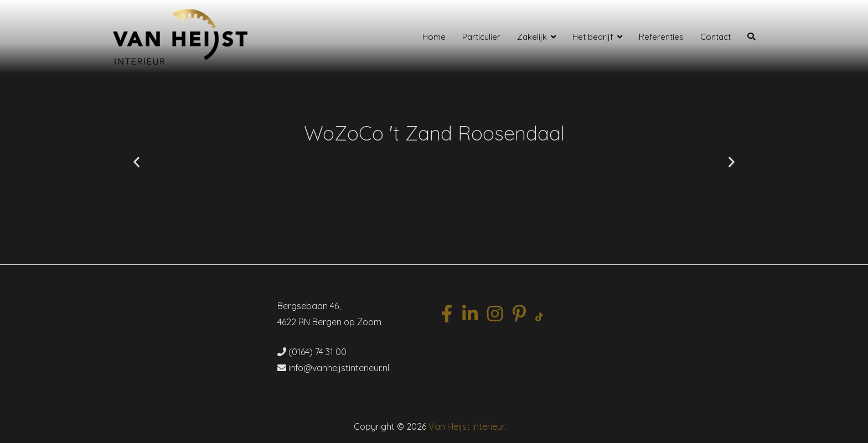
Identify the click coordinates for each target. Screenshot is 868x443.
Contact (715, 37)
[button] (136, 162)
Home (434, 37)
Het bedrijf (593, 37)
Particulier (481, 37)
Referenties (661, 37)
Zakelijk (532, 37)
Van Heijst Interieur (466, 426)
